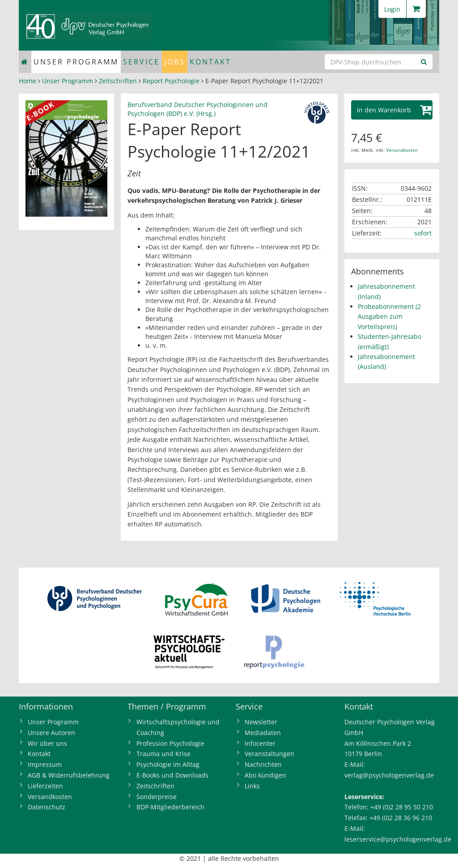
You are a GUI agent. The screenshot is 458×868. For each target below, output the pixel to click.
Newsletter (261, 722)
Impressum (45, 764)
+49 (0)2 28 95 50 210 (402, 807)
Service (141, 62)
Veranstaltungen (269, 754)
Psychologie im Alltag (168, 764)
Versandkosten (402, 150)
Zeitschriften (118, 81)
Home (28, 81)
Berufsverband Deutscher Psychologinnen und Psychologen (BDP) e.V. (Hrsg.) (197, 109)
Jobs (175, 62)
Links (252, 786)
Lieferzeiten (45, 786)
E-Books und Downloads (172, 775)
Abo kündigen (265, 775)
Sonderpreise (157, 797)
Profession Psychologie (170, 743)
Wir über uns (47, 743)
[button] (392, 110)
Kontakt (210, 62)
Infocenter (260, 743)
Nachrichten (263, 764)
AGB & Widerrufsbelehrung (69, 775)
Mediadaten (263, 733)
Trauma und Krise (163, 754)
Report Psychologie (171, 81)
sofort (423, 233)
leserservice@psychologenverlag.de (398, 839)
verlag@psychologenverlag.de (389, 775)
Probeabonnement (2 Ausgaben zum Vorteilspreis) (389, 316)
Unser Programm (76, 62)
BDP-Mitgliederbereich (170, 807)
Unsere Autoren (51, 733)
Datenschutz (47, 807)
